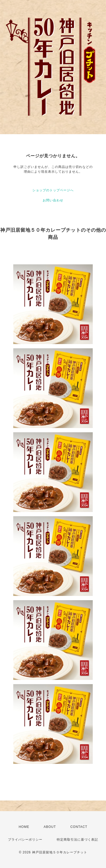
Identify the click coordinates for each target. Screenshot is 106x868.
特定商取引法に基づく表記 (77, 840)
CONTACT (79, 827)
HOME (24, 827)
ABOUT (50, 827)
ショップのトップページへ (53, 190)
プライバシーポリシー (25, 840)
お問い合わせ (53, 200)
